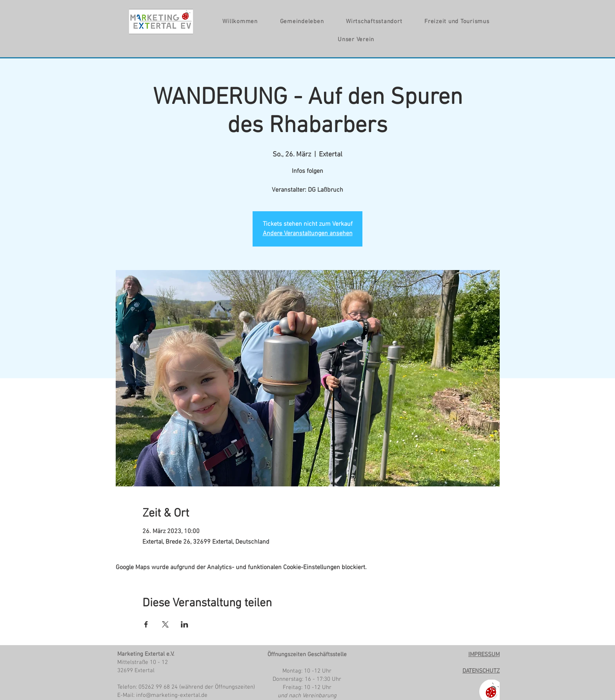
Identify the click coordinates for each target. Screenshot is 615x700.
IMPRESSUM (484, 655)
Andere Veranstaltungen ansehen (308, 234)
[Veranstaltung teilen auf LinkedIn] (185, 624)
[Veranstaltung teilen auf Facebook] (146, 624)
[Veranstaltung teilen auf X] (165, 624)
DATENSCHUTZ (481, 671)
